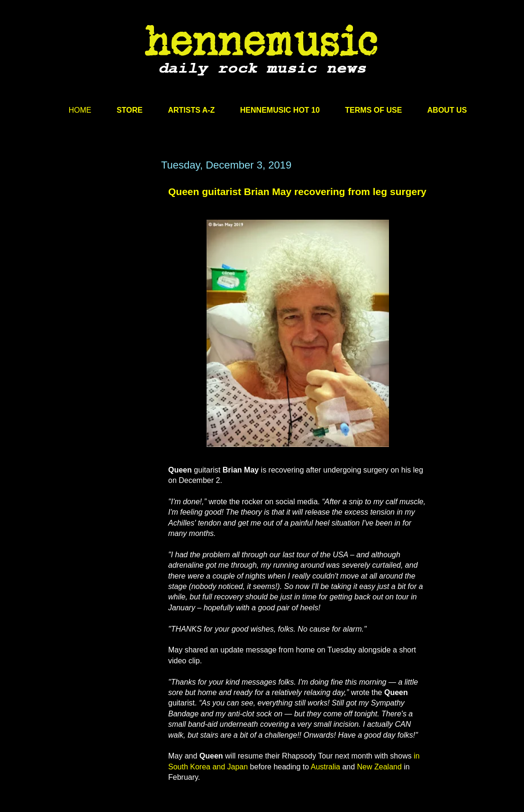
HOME (80, 110)
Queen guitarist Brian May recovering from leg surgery (297, 192)
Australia (325, 767)
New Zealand (379, 767)
